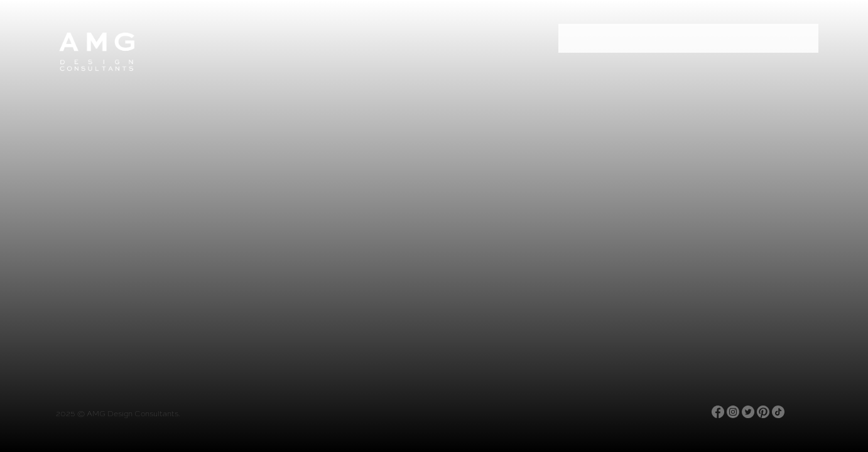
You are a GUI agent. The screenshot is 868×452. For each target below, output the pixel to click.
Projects (652, 38)
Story (586, 38)
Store (719, 38)
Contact (783, 38)
